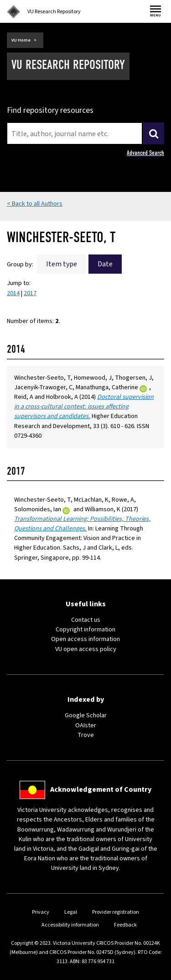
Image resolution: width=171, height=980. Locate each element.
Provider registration (116, 912)
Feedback (125, 925)
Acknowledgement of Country (101, 789)
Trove (86, 735)
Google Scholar (86, 715)
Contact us (86, 620)
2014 (13, 293)
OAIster (86, 726)
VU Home (21, 40)
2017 (30, 293)
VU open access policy (86, 649)
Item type (62, 264)
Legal (71, 912)
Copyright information (85, 630)
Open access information (85, 639)
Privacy (41, 912)
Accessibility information (70, 925)
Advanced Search (145, 153)
